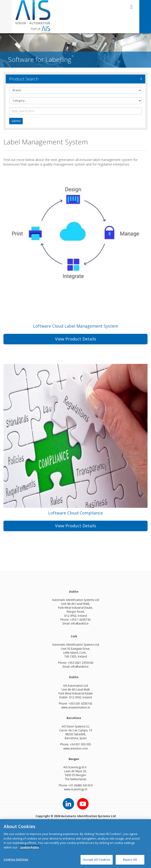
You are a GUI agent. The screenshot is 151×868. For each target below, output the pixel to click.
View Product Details (76, 339)
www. (65, 707)
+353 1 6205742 (80, 620)
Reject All (130, 860)
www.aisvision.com (76, 748)
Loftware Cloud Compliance (75, 513)
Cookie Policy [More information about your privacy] (29, 847)
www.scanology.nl (76, 789)
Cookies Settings (16, 859)
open (131, 7)
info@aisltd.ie (80, 623)
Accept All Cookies (97, 860)
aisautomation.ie (79, 707)
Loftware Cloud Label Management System (76, 326)
